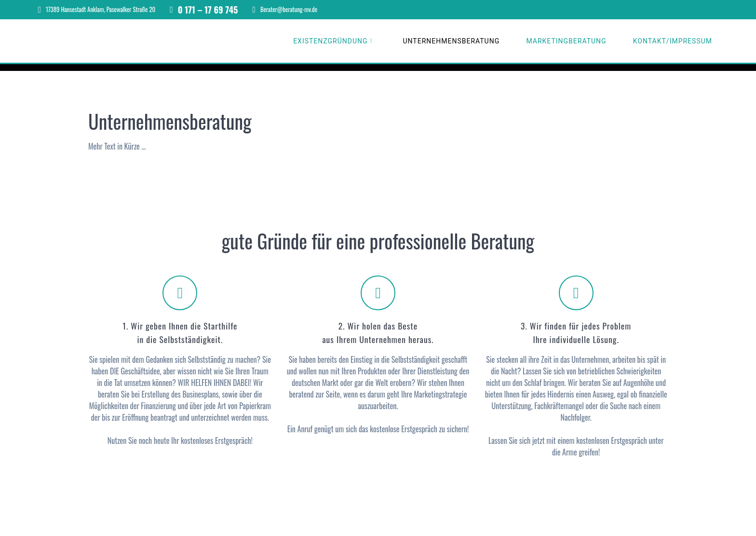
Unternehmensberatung (451, 41)
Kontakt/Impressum (673, 41)
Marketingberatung (566, 41)
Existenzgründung (330, 41)
